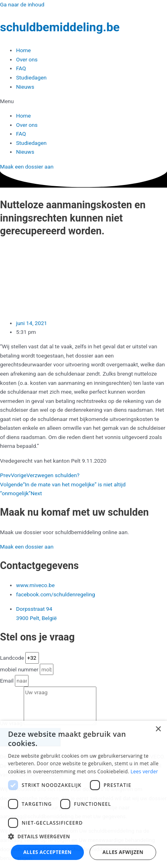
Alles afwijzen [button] (123, 852)
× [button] (158, 729)
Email (7, 681)
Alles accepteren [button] (48, 852)
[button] (83, 101)
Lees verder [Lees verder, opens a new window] (144, 771)
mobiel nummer (20, 669)
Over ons (27, 59)
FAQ (21, 68)
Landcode (13, 658)
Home (23, 50)
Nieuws (25, 87)
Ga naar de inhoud (22, 4)
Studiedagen (31, 77)
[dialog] (83, 794)
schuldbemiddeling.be (60, 27)
